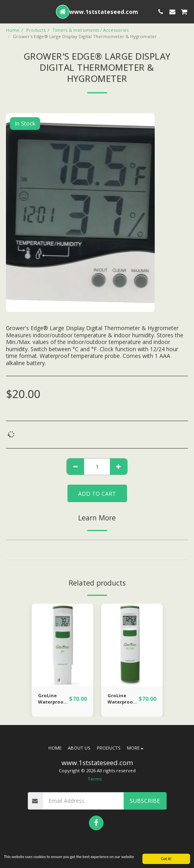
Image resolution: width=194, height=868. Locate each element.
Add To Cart (97, 494)
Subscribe (145, 801)
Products (36, 30)
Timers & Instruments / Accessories (90, 30)
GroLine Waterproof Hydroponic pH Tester (52, 699)
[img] (62, 645)
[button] (9, 11)
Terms (95, 779)
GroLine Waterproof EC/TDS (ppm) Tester (123, 699)
